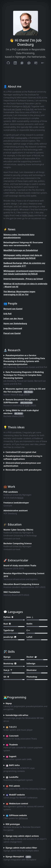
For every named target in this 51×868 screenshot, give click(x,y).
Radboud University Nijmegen (17, 495)
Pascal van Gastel (12, 333)
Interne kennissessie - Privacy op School (23, 279)
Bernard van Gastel (12, 109)
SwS (12, 498)
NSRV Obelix (28, 215)
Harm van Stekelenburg (15, 323)
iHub (21, 395)
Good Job (8, 506)
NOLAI (27, 106)
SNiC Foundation (12, 592)
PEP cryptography (19, 138)
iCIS (8, 498)
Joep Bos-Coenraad (13, 328)
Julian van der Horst (13, 319)
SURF (27, 405)
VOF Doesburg (10, 513)
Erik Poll (30, 109)
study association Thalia (24, 566)
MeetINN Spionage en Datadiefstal (21, 250)
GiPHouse (23, 818)
